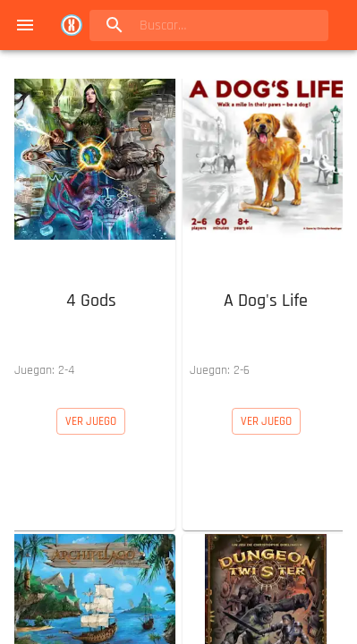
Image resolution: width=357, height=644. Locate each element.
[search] (204, 25)
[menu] (25, 25)
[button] (91, 229)
